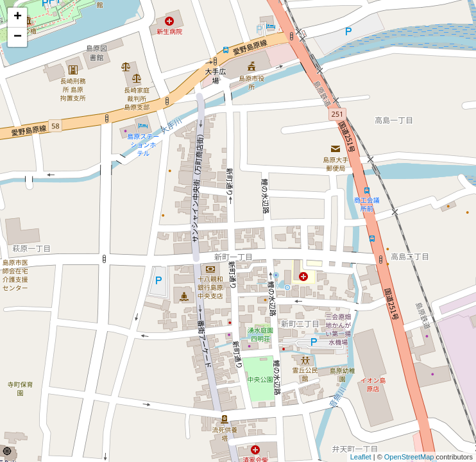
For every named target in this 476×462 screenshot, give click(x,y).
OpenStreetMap (409, 457)
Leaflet (361, 457)
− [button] (18, 37)
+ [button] (18, 17)
